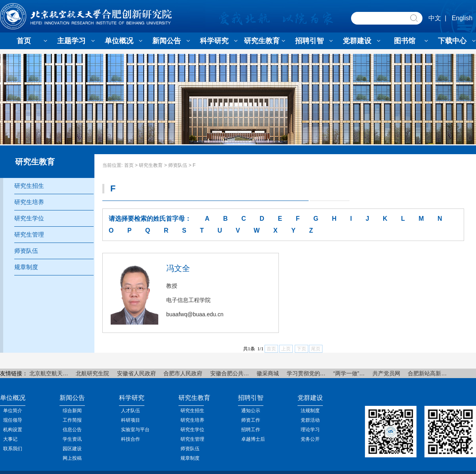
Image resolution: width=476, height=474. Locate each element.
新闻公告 (167, 41)
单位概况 (119, 41)
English (462, 18)
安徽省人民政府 (136, 373)
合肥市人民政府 (183, 373)
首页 (24, 41)
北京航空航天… (49, 373)
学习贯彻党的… (306, 373)
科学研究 (214, 41)
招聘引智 (309, 41)
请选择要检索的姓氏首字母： (150, 219)
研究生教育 (262, 41)
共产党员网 (386, 373)
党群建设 (357, 41)
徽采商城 (268, 373)
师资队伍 (178, 165)
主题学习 (71, 41)
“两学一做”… (349, 373)
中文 (435, 18)
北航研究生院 (92, 373)
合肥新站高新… (427, 373)
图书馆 (405, 41)
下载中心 (452, 41)
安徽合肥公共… (230, 373)
